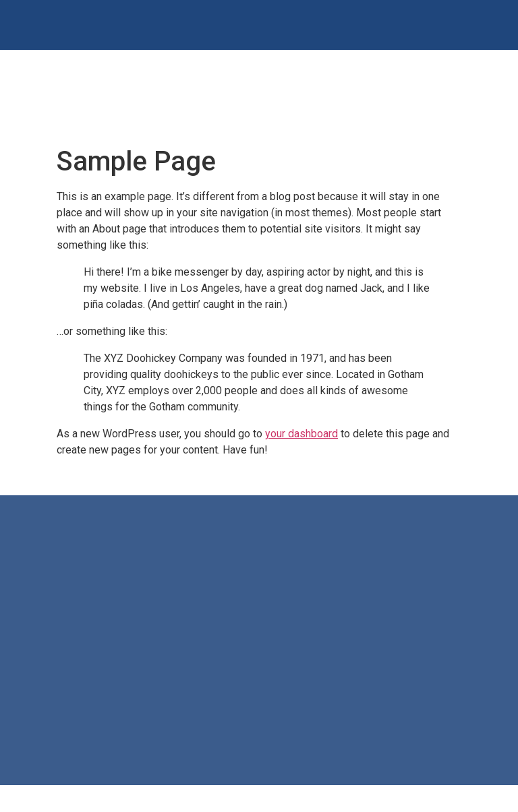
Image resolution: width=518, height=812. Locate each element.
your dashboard (301, 434)
